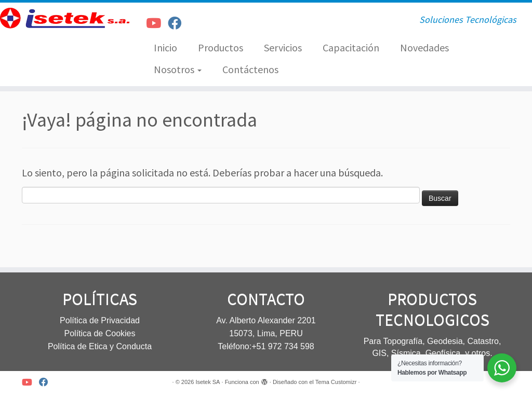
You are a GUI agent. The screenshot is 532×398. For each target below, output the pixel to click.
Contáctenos (250, 69)
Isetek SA (208, 382)
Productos (221, 47)
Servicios (283, 47)
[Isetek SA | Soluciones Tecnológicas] (62, 18)
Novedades (424, 47)
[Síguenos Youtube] (157, 23)
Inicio (165, 47)
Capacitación (351, 47)
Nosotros (178, 69)
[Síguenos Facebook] (178, 23)
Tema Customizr (336, 382)
